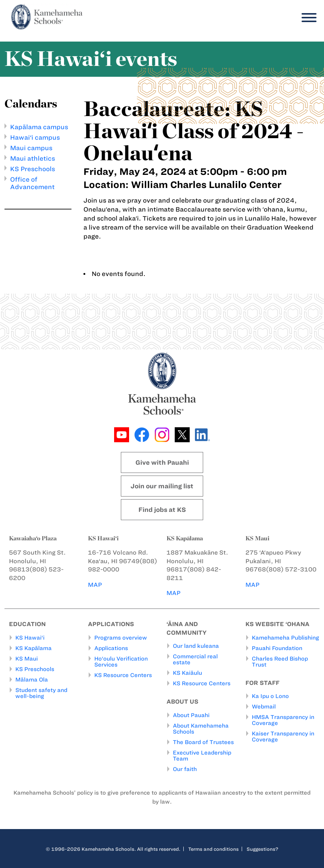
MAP (95, 585)
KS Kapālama (33, 648)
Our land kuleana (196, 646)
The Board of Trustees (203, 742)
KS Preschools (33, 169)
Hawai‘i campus (35, 137)
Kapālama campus (39, 127)
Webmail (264, 707)
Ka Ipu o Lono (270, 696)
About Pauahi (191, 715)
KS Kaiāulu (187, 673)
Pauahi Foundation (277, 648)
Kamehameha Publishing (285, 638)
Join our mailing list (162, 486)
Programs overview (121, 638)
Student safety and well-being (41, 693)
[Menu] (307, 18)
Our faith (185, 769)
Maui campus (31, 148)
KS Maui (27, 659)
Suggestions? (262, 849)
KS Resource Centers (123, 675)
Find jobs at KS (162, 510)
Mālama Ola (32, 680)
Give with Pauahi (162, 462)
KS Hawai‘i (30, 638)
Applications (111, 648)
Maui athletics (33, 158)
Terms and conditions (213, 849)
